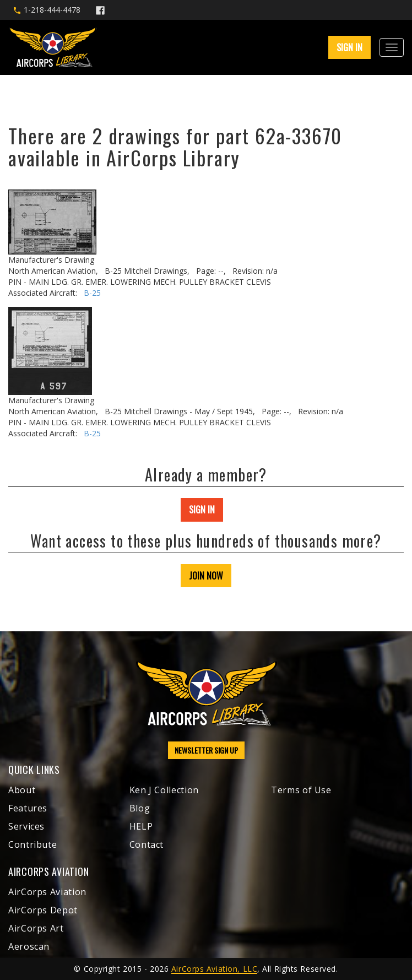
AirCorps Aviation (47, 892)
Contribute (32, 844)
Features (28, 808)
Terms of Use (301, 790)
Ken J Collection (164, 790)
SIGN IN (349, 47)
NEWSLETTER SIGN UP (206, 750)
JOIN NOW (206, 576)
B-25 (92, 293)
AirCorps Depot (43, 910)
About (22, 790)
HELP (141, 826)
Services (26, 826)
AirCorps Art (36, 928)
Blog (140, 808)
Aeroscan (29, 946)
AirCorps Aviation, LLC (214, 969)
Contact (147, 844)
